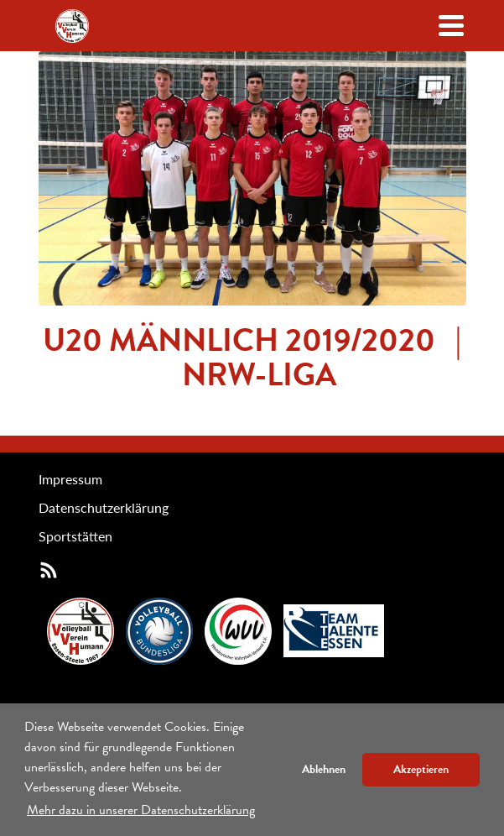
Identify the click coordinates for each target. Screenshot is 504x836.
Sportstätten (75, 536)
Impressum (70, 479)
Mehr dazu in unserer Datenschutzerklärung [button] (141, 810)
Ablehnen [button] (324, 769)
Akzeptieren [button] (421, 769)
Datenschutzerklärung (104, 507)
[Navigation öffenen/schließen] (451, 26)
